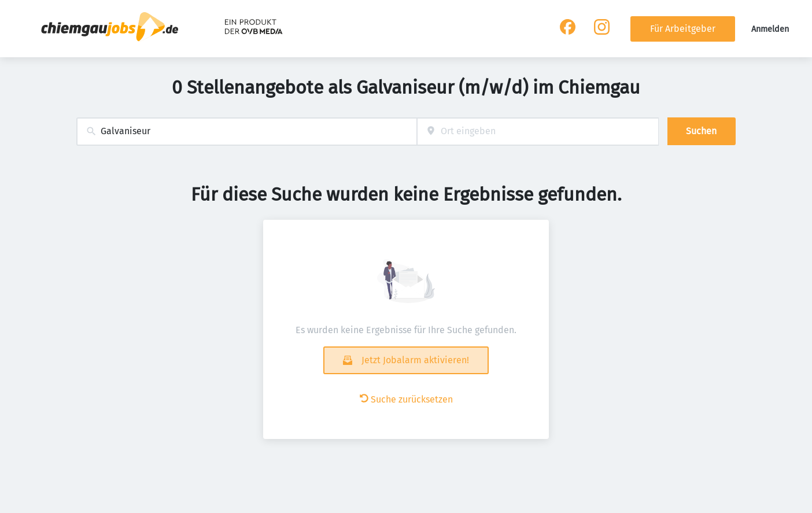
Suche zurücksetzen (406, 399)
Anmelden (770, 29)
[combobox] (247, 132)
